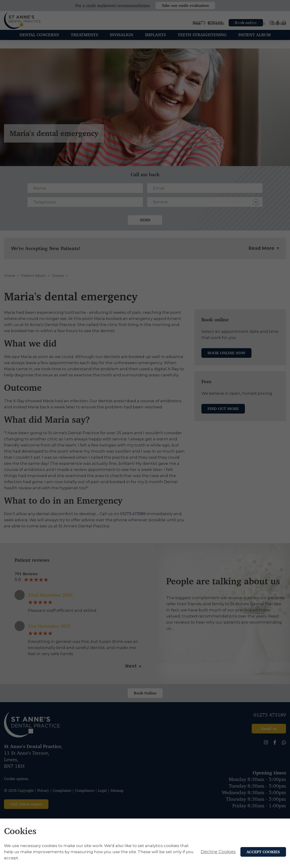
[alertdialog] (145, 843)
